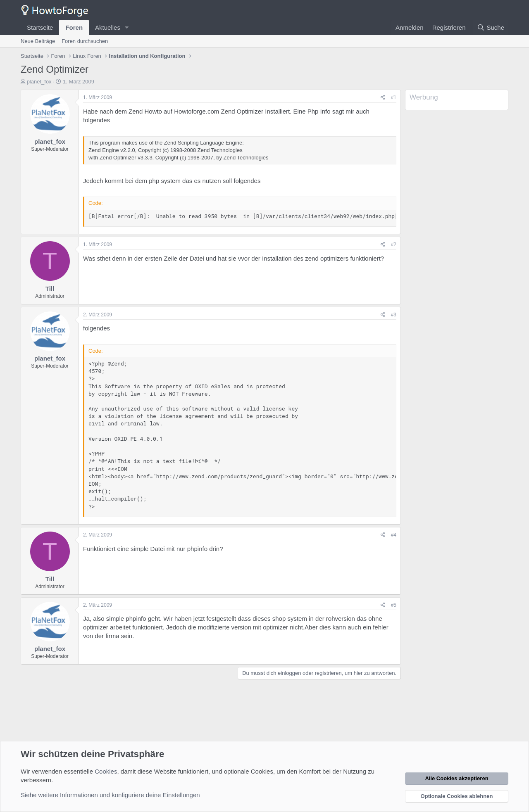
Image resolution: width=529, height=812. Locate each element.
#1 (394, 97)
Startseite (40, 27)
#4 (394, 535)
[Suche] (491, 27)
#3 (394, 315)
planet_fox (39, 82)
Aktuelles (108, 27)
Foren (74, 27)
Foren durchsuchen (85, 41)
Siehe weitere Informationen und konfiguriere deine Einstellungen (110, 795)
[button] (127, 27)
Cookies (106, 771)
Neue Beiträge (38, 41)
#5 (394, 605)
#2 (394, 245)
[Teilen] (383, 98)
